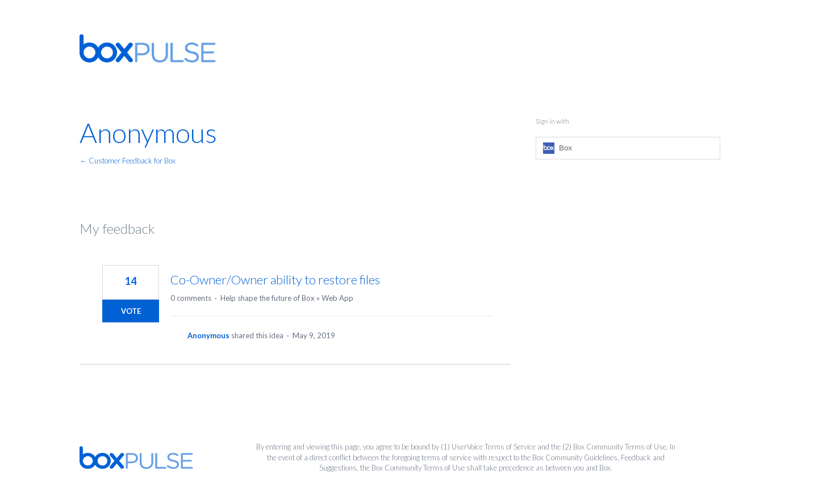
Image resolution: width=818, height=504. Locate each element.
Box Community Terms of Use (620, 447)
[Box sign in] (628, 148)
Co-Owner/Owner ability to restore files (275, 280)
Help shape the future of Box (268, 298)
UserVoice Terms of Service (494, 447)
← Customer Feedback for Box (128, 161)
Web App (337, 298)
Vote (131, 311)
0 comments (191, 298)
